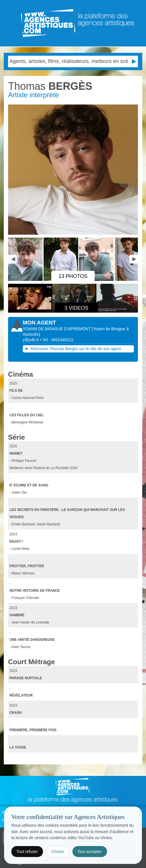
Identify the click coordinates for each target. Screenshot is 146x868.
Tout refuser (27, 852)
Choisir (58, 852)
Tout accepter (90, 852)
